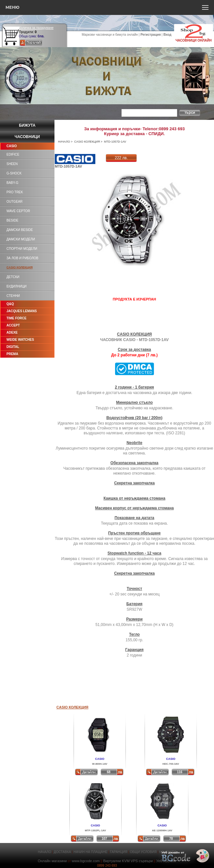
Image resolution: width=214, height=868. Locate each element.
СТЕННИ (13, 296)
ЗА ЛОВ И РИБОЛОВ (22, 258)
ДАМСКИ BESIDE (20, 230)
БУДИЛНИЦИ (17, 286)
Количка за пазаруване (36, 28)
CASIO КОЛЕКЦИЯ (87, 142)
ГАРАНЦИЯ (119, 852)
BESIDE (12, 220)
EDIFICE (13, 154)
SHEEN (12, 164)
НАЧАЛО (64, 142)
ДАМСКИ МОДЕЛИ (21, 239)
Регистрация (151, 35)
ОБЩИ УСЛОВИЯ (143, 852)
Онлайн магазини (52, 861)
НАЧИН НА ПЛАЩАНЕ (90, 852)
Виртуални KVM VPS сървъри (128, 861)
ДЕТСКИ (13, 277)
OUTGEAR (14, 202)
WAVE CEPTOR (18, 211)
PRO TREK (15, 192)
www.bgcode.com (86, 861)
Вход (167, 35)
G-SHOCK (14, 173)
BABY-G (12, 183)
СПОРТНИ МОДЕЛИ (22, 249)
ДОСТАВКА (62, 852)
